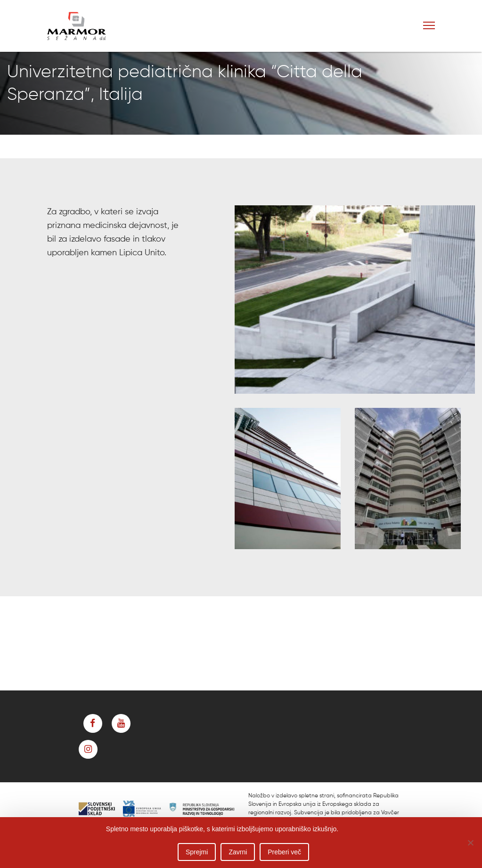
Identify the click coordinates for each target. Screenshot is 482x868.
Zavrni (238, 852)
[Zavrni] (470, 843)
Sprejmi (197, 852)
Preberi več (284, 852)
